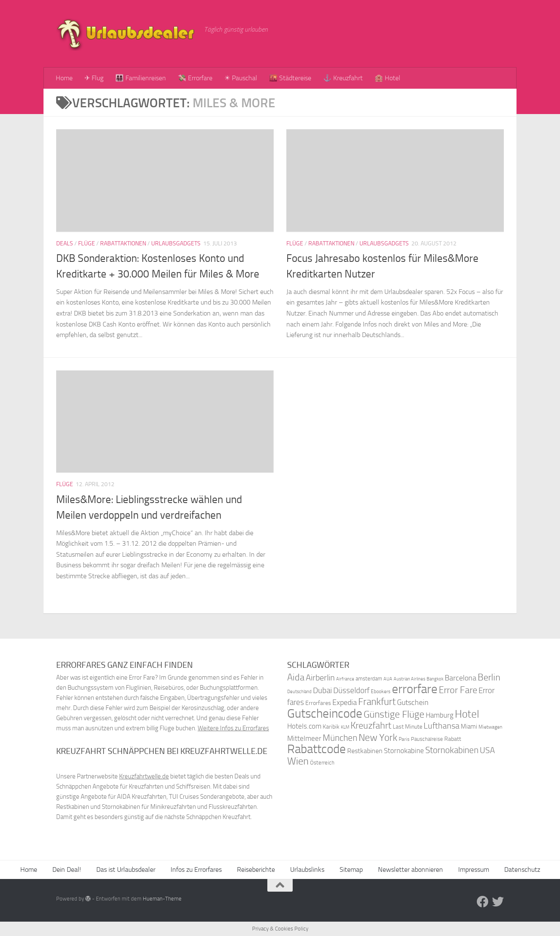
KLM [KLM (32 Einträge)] (345, 727)
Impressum (474, 869)
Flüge (87, 244)
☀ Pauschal (241, 78)
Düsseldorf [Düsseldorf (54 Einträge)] (351, 691)
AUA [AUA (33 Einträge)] (388, 679)
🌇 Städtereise (290, 78)
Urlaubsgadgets (176, 244)
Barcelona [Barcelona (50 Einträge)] (461, 678)
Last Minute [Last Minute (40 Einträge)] (408, 727)
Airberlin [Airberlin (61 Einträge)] (320, 678)
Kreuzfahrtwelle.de (144, 776)
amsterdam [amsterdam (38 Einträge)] (369, 679)
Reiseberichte (256, 869)
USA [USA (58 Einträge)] (487, 750)
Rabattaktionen (123, 244)
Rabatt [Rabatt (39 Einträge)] (453, 739)
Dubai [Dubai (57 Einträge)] (322, 690)
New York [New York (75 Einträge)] (378, 737)
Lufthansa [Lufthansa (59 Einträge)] (442, 726)
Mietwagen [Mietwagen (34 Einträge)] (490, 727)
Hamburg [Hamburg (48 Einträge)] (440, 715)
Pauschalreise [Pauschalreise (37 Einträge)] (427, 739)
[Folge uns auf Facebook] (483, 902)
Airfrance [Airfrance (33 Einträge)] (345, 679)
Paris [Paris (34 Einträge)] (404, 739)
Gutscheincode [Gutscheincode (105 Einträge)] (325, 713)
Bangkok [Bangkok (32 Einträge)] (435, 679)
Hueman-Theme (162, 899)
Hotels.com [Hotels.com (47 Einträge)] (304, 726)
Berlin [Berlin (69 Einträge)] (489, 677)
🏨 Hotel (387, 78)
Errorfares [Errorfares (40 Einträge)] (318, 703)
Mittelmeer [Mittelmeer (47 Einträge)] (304, 739)
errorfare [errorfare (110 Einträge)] (415, 689)
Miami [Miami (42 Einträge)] (469, 726)
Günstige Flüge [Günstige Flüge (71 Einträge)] (394, 714)
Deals (65, 244)
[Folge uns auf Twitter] (498, 902)
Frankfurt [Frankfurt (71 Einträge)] (377, 702)
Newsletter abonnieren (410, 869)
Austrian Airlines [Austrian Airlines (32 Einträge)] (409, 679)
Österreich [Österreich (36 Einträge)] (322, 763)
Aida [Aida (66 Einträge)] (296, 678)
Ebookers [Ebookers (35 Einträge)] (381, 691)
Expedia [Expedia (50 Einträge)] (345, 703)
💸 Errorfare (195, 78)
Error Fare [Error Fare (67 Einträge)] (458, 690)
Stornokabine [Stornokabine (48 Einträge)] (404, 751)
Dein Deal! (67, 869)
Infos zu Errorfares (196, 869)
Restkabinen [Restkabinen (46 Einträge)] (365, 751)
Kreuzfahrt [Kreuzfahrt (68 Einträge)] (371, 725)
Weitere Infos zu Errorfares (233, 728)
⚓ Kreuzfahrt (343, 78)
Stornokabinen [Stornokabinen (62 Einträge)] (452, 750)
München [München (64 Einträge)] (340, 738)
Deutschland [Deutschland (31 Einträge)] (299, 692)
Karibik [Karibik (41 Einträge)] (331, 727)
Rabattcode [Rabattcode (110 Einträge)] (317, 749)
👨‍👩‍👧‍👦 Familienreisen (141, 78)
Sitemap (351, 869)
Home (64, 78)
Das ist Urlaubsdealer (126, 869)
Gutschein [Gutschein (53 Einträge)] (413, 702)
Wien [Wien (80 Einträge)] (298, 761)
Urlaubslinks (307, 869)
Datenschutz (522, 869)
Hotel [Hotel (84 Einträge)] (467, 714)
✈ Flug (94, 78)
